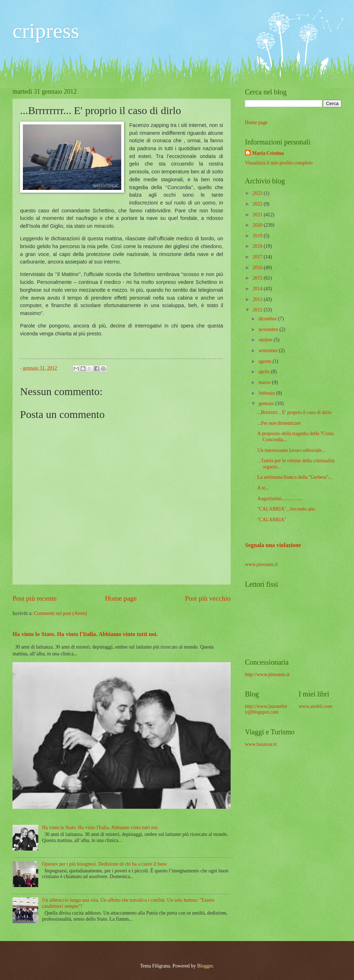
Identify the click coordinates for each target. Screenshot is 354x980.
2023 (258, 193)
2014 (258, 289)
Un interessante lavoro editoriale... (291, 450)
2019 (258, 236)
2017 (258, 257)
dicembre (268, 319)
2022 (258, 204)
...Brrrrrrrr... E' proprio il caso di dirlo (294, 412)
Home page (121, 598)
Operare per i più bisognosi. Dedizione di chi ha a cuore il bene (105, 864)
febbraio (267, 393)
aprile (265, 372)
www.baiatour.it (261, 744)
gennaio (267, 403)
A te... (263, 488)
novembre (269, 329)
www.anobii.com (315, 706)
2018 (258, 246)
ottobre (266, 340)
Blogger (205, 966)
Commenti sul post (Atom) (60, 613)
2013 (258, 299)
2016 (258, 268)
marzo (265, 382)
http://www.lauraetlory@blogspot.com (266, 709)
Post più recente (35, 598)
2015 (258, 278)
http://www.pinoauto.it (267, 674)
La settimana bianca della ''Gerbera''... (294, 477)
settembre (269, 351)
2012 (258, 310)
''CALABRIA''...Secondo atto (286, 509)
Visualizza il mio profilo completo (279, 163)
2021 (258, 215)
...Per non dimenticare (279, 423)
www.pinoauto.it (261, 564)
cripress (46, 31)
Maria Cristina (268, 153)
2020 (258, 225)
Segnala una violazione (273, 545)
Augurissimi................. (280, 499)
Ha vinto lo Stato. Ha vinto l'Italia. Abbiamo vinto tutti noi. (85, 634)
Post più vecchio (208, 598)
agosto (265, 361)
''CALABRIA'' (271, 520)
